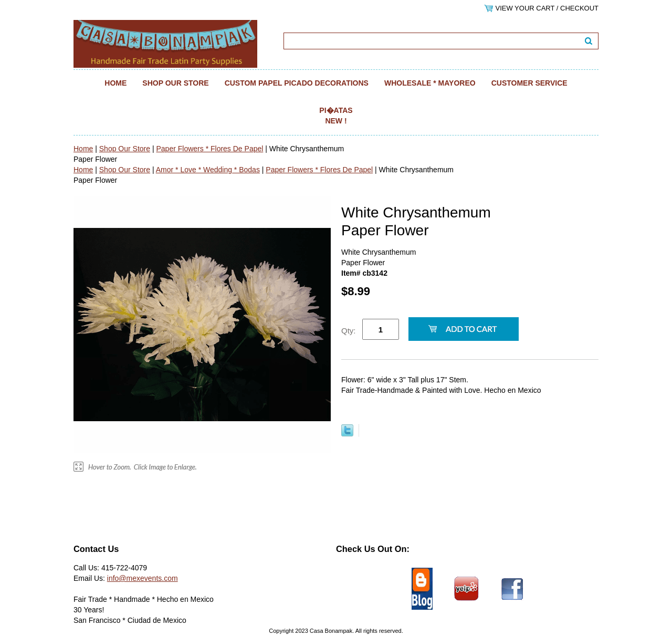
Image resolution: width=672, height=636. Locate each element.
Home (115, 83)
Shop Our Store (175, 83)
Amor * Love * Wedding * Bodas (208, 170)
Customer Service (529, 83)
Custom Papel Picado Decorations (297, 83)
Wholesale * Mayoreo (430, 83)
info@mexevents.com (143, 578)
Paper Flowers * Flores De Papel (209, 149)
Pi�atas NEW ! (336, 116)
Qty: (349, 331)
